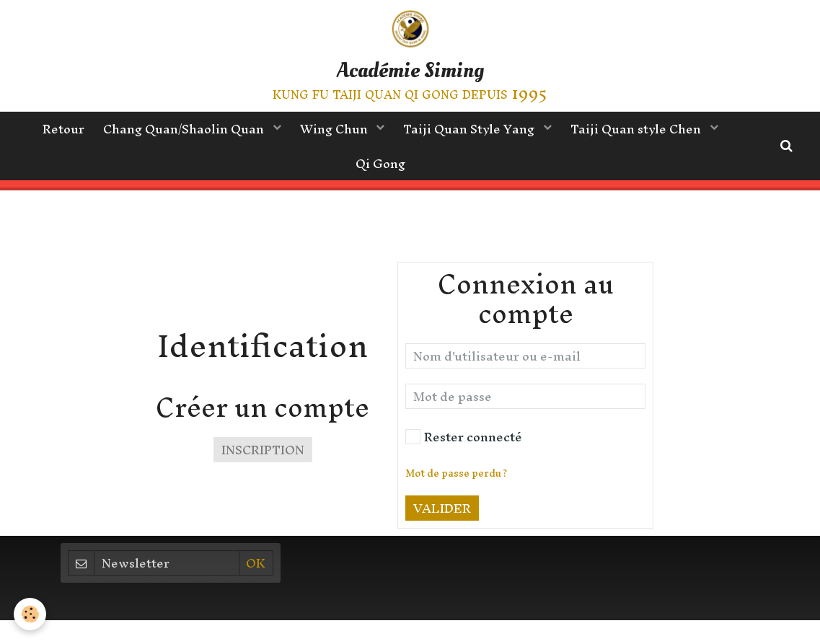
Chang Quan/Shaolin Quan (182, 130)
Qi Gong (380, 167)
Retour (58, 130)
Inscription (263, 486)
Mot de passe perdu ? (456, 510)
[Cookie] (31, 614)
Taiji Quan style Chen (643, 130)
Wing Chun (335, 130)
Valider (442, 544)
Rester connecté (464, 473)
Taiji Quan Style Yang (473, 130)
